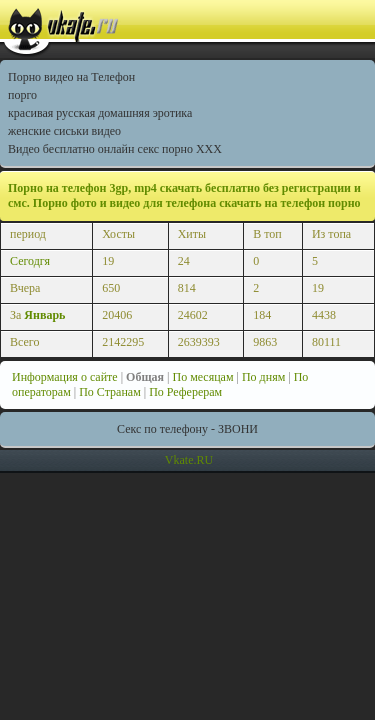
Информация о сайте (65, 377)
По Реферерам (185, 392)
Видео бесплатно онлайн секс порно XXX (115, 149)
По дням (263, 377)
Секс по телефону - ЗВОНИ (187, 429)
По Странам (110, 392)
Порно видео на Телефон (71, 77)
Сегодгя (30, 261)
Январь (44, 315)
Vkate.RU (189, 460)
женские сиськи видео (64, 131)
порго (22, 95)
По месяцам (202, 377)
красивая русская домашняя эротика (100, 113)
